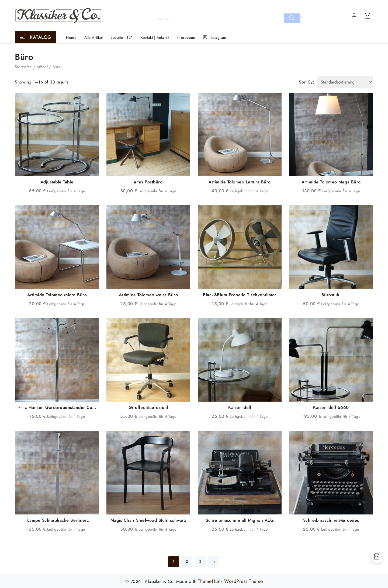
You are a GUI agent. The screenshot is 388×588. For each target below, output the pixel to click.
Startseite (23, 67)
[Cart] (368, 16)
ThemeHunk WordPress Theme (230, 581)
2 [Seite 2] (187, 561)
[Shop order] (345, 82)
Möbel (42, 67)
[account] (354, 16)
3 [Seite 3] (200, 561)
